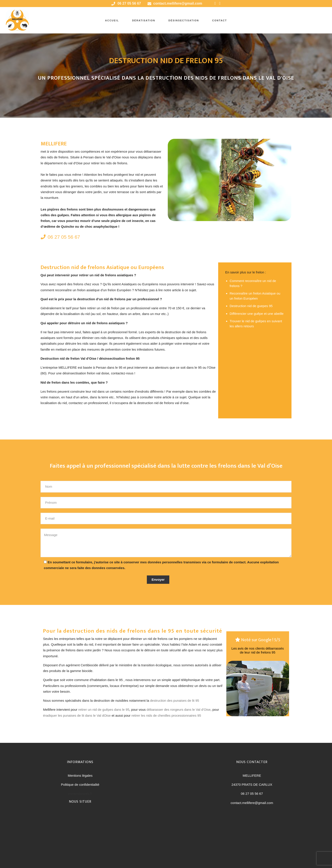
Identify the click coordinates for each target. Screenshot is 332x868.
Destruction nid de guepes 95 (251, 306)
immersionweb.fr (80, 794)
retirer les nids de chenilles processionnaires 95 (166, 715)
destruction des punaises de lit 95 (174, 700)
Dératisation (144, 20)
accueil (112, 20)
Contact (220, 20)
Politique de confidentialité (80, 785)
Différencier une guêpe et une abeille (257, 314)
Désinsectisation (184, 20)
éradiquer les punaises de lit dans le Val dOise (77, 715)
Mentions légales (80, 776)
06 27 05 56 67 (60, 237)
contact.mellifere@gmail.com (178, 3)
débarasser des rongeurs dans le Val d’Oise (179, 710)
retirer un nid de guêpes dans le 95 (104, 710)
